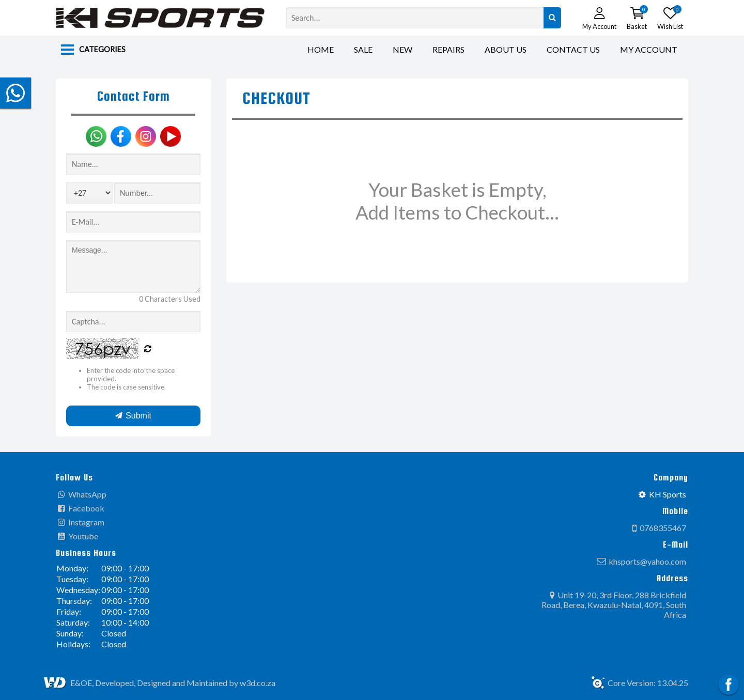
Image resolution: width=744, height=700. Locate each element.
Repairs (448, 49)
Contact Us (573, 49)
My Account (649, 49)
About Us (506, 49)
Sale (363, 49)
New (402, 49)
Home (321, 49)
